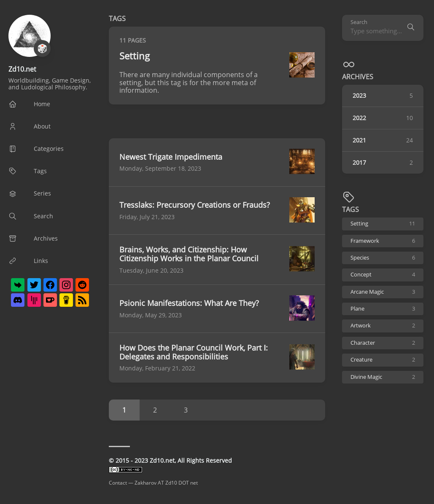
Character (383, 343)
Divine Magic (383, 377)
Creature (383, 360)
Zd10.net (22, 69)
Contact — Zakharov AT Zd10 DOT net (153, 483)
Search (359, 22)
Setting (383, 224)
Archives (358, 77)
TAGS (350, 209)
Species (383, 258)
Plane (383, 309)
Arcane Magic (383, 292)
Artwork (383, 326)
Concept (383, 275)
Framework (383, 241)
